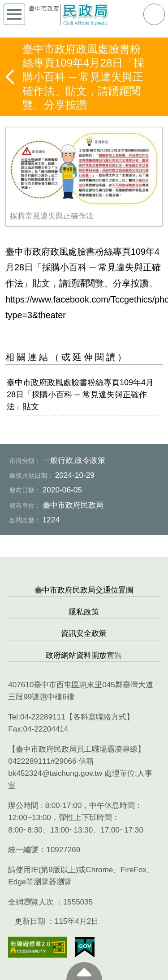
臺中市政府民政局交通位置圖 (84, 590)
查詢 (154, 14)
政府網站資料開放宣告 (84, 655)
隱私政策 (84, 612)
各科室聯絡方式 (100, 717)
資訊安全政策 (84, 633)
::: (3, 562)
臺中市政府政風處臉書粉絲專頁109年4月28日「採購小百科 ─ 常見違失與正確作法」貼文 (80, 395)
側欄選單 (14, 14)
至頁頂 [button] (84, 971)
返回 (11, 77)
